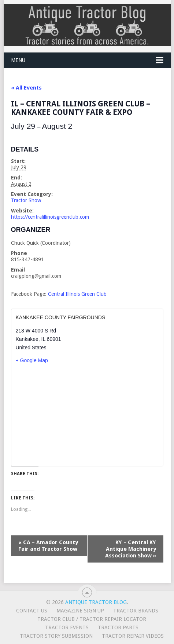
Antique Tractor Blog (96, 602)
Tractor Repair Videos (133, 636)
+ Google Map (32, 360)
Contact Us (32, 611)
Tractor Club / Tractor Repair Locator (92, 619)
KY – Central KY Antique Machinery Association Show (131, 549)
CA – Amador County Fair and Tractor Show (48, 546)
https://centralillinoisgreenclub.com (50, 217)
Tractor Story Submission (56, 636)
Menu (18, 60)
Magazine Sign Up (80, 611)
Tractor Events (67, 627)
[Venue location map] (87, 415)
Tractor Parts (118, 627)
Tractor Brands (136, 611)
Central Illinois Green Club (77, 294)
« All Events (26, 88)
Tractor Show (26, 200)
